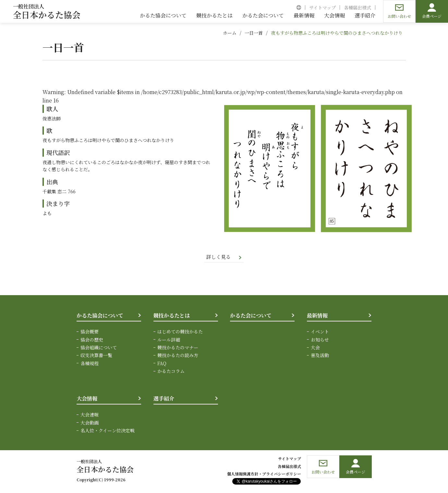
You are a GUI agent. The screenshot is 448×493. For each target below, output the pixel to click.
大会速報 (90, 415)
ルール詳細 (169, 340)
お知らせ (320, 340)
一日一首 (254, 33)
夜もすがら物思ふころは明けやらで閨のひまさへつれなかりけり (337, 33)
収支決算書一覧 (96, 356)
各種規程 (90, 364)
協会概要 (90, 332)
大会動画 (90, 423)
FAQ (162, 364)
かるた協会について (100, 316)
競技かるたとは (172, 316)
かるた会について (251, 316)
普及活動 (320, 356)
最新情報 (317, 316)
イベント (320, 332)
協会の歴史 (92, 340)
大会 (315, 348)
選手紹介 (164, 399)
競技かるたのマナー (178, 348)
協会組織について (99, 348)
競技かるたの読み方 (178, 356)
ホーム (230, 33)
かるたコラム (171, 372)
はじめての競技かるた (180, 332)
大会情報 (87, 399)
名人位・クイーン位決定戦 (108, 431)
